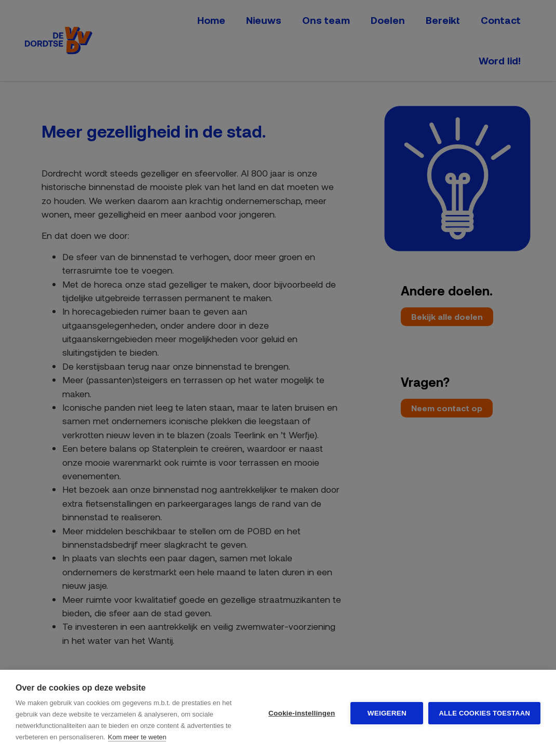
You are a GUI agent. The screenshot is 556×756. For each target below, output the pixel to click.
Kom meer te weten (137, 737)
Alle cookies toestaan (484, 713)
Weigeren (387, 713)
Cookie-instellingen (302, 713)
